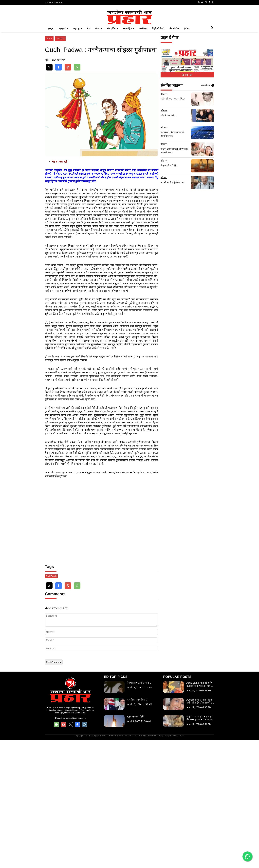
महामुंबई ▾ (63, 75)
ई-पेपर (187, 75)
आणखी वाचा (208, 132)
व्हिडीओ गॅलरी (158, 75)
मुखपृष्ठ (50, 75)
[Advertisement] (129, 30)
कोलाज (49, 85)
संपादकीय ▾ (112, 75)
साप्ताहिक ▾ (129, 75)
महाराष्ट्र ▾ (78, 75)
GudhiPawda (51, 704)
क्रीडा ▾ (99, 75)
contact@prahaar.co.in (76, 846)
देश (89, 75)
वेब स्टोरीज (174, 75)
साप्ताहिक (60, 85)
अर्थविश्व (143, 75)
